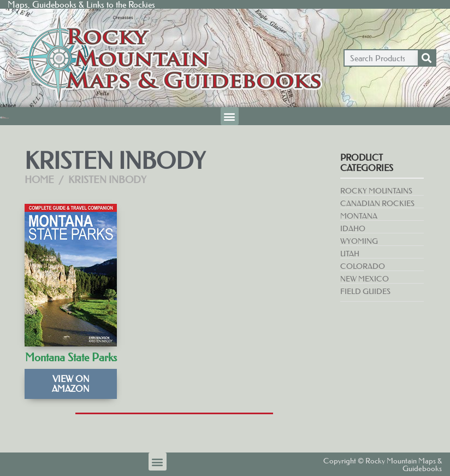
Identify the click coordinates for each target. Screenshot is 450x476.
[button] (230, 116)
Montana (359, 216)
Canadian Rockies (377, 203)
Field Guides (365, 291)
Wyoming (359, 241)
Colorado (363, 266)
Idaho (353, 228)
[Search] (427, 58)
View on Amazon (71, 384)
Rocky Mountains (376, 191)
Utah (350, 254)
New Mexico (365, 279)
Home (39, 180)
